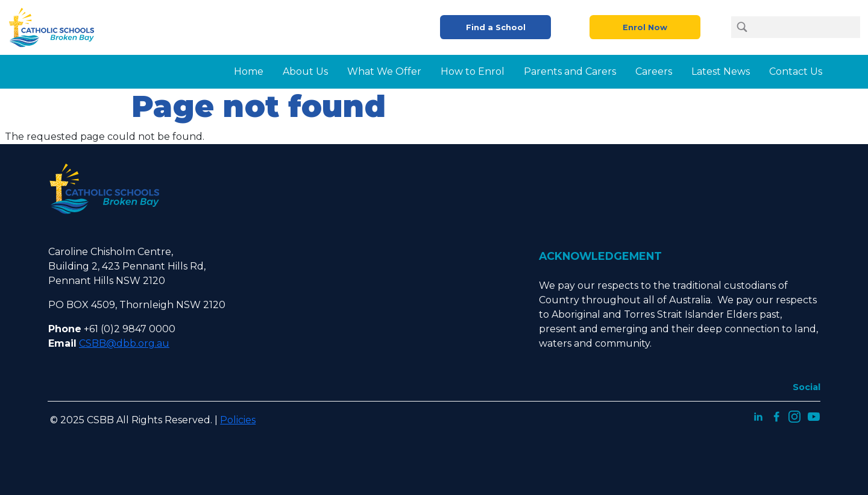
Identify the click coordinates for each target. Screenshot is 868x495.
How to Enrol (473, 71)
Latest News (721, 71)
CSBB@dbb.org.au (124, 343)
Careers (654, 71)
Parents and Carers (570, 71)
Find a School (496, 27)
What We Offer (384, 71)
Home (249, 71)
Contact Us (796, 71)
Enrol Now (645, 27)
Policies (238, 420)
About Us (305, 71)
